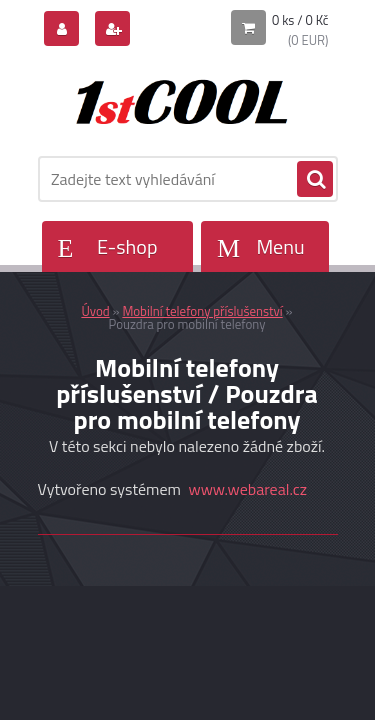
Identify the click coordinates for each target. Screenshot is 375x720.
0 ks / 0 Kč (300, 20)
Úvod (95, 311)
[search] (315, 180)
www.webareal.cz (247, 489)
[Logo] (175, 98)
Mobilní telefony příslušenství (202, 311)
